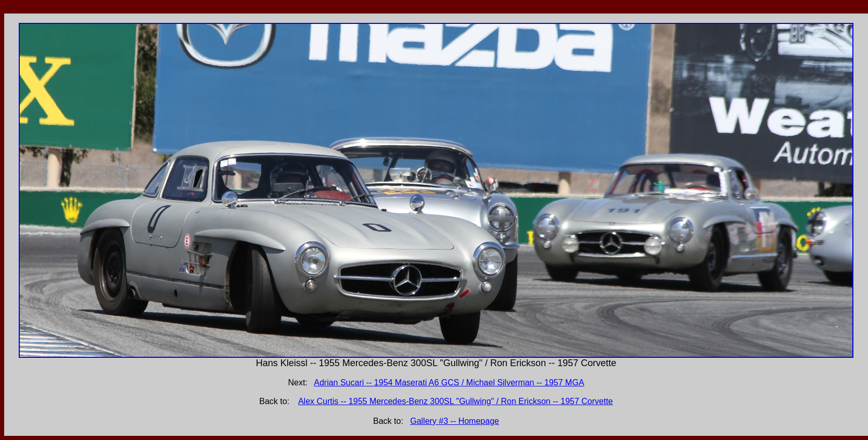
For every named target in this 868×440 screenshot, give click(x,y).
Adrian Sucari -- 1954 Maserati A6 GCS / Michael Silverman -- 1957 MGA (449, 383)
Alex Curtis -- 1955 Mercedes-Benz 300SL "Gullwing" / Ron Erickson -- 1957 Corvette (456, 401)
